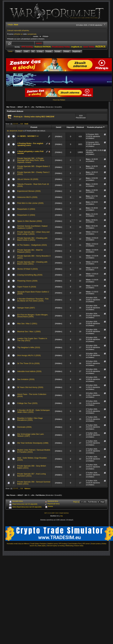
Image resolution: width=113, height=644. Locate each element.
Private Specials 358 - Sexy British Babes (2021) (32, 467)
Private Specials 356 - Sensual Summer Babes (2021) (34, 483)
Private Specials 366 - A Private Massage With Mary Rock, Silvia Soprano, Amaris (31, 160)
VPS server (86, 544)
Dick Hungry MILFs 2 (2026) (29, 355)
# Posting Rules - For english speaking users (30, 144)
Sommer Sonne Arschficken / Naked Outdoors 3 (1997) (32, 227)
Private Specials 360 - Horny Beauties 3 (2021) (34, 257)
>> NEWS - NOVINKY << (28, 136)
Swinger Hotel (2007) (26, 308)
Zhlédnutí (80, 127)
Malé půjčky (42, 546)
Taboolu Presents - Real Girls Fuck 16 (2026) (33, 185)
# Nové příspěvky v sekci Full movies (30, 152)
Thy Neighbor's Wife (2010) (29, 347)
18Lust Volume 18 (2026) (28, 179)
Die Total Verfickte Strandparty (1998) (33, 443)
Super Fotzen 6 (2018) (27, 287)
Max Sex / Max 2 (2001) (27, 324)
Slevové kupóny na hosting (56, 546)
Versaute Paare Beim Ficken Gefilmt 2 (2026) (33, 293)
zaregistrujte (32, 34)
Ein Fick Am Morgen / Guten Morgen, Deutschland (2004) (33, 316)
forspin (21, 131)
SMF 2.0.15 (47, 513)
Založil (59, 127)
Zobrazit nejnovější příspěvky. (18, 30)
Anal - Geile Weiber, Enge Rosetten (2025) (32, 459)
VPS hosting (63, 544)
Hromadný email (12, 544)
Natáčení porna (52, 544)
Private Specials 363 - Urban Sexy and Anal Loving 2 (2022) (33, 233)
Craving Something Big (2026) (30, 275)
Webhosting (69, 546)
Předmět (34, 127)
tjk (8, 131)
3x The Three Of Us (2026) (28, 363)
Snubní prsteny (96, 544)
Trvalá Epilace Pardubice (38, 544)
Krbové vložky (79, 546)
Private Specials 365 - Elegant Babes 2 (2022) (34, 167)
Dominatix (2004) (24, 427)
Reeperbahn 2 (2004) (26, 215)
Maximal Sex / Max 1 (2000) (29, 331)
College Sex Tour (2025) (27, 403)
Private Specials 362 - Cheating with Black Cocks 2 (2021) (32, 239)
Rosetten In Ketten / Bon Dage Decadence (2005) (30, 419)
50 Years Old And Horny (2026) (30, 387)
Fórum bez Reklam (59, 100)
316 (22, 124)
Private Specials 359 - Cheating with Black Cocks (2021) (32, 263)
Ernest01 (58, 107)
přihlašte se (18, 34)
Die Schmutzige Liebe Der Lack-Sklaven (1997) (31, 435)
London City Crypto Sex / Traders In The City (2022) (32, 339)
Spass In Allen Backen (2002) (30, 221)
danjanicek (13, 131)
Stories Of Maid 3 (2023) (28, 269)
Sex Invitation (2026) (26, 379)
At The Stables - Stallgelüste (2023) (32, 245)
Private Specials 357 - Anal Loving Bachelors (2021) (32, 475)
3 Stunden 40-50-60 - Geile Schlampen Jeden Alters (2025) (34, 411)
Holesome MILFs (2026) (27, 197)
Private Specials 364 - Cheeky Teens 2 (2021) (33, 173)
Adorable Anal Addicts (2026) (29, 371)
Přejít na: (76, 502)
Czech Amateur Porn (75, 544)
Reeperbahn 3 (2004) (26, 209)
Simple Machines (64, 513)
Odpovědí (70, 127)
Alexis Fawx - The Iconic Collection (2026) (32, 395)
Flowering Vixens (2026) (27, 281)
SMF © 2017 (55, 513)
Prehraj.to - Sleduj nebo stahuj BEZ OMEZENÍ (34, 117)
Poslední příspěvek (96, 127)
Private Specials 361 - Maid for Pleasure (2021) (30, 251)
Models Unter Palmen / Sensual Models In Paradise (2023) (34, 451)
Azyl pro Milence (24, 544)
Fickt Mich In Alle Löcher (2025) (30, 203)
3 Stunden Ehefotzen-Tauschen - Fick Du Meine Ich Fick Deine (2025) (33, 300)
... (19, 124)
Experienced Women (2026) (29, 191)
